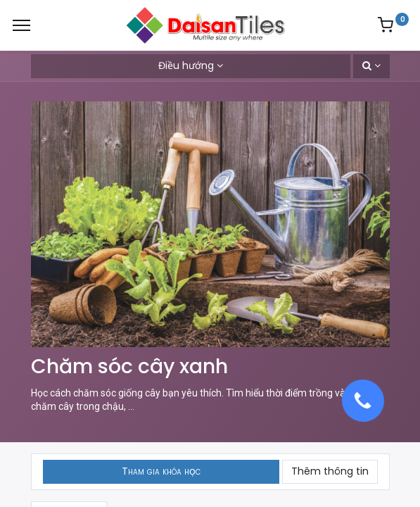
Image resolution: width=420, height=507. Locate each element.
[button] (371, 66)
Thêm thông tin (330, 471)
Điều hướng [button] (186, 65)
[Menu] (21, 25)
